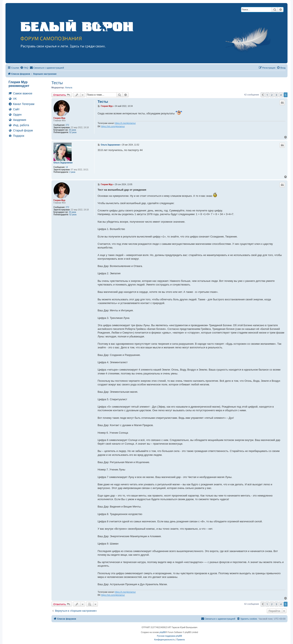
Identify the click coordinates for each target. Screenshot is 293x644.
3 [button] (276, 95)
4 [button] (281, 95)
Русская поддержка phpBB (169, 636)
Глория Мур (59, 118)
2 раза (72, 172)
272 (67, 125)
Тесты (57, 83)
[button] (263, 95)
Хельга (69, 87)
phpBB (163, 632)
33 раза (72, 130)
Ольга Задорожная (63, 163)
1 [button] (267, 95)
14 (67, 167)
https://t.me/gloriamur (125, 123)
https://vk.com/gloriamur (113, 126)
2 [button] (272, 95)
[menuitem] (24, 68)
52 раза (73, 132)
